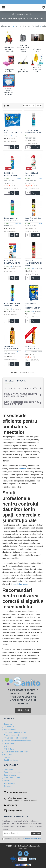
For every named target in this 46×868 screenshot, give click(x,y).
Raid (11, 136)
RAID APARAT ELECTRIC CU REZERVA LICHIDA (33, 306)
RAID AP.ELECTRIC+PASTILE (14, 131)
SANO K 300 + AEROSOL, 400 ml (12, 347)
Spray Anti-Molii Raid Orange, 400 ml (33, 219)
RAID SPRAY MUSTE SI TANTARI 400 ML (12, 306)
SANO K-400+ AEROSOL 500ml (11, 174)
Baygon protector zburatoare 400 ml (12, 219)
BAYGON (18, 224)
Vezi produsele (23, 710)
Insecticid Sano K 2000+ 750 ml (32, 174)
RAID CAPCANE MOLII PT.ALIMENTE (11, 263)
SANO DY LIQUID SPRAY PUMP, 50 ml (33, 131)
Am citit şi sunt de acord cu (22, 839)
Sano (40, 136)
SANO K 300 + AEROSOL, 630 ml (33, 347)
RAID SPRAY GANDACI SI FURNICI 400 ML (32, 263)
